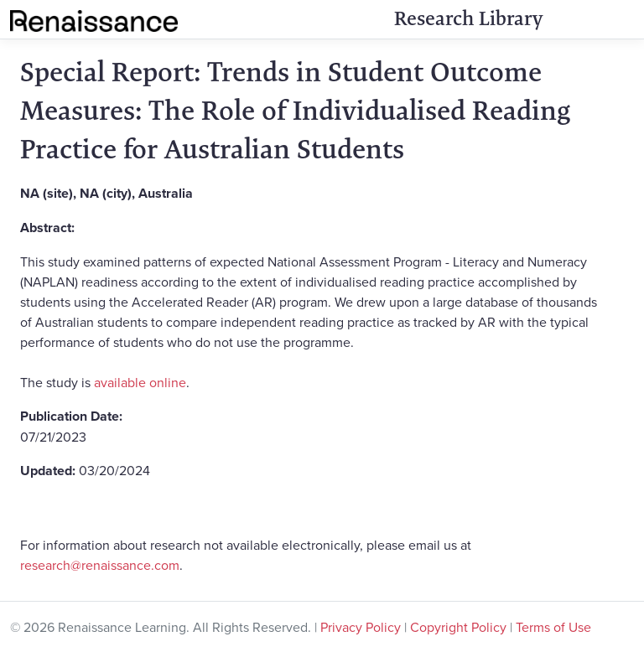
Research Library (468, 18)
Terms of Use (553, 627)
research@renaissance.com (100, 565)
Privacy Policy (361, 627)
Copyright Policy (458, 627)
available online (140, 382)
